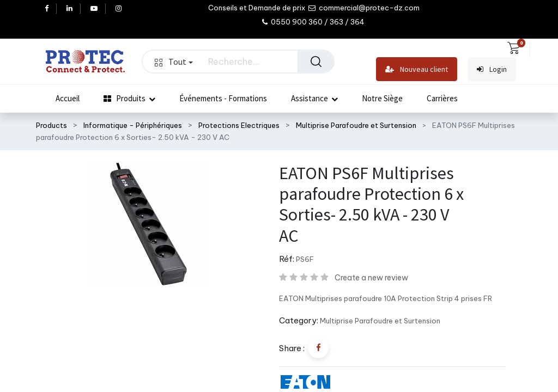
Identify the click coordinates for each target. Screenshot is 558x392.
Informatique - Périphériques (133, 125)
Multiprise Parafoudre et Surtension (356, 125)
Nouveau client (417, 69)
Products (51, 125)
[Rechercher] (316, 62)
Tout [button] (174, 62)
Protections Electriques (239, 125)
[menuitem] (68, 99)
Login (492, 69)
